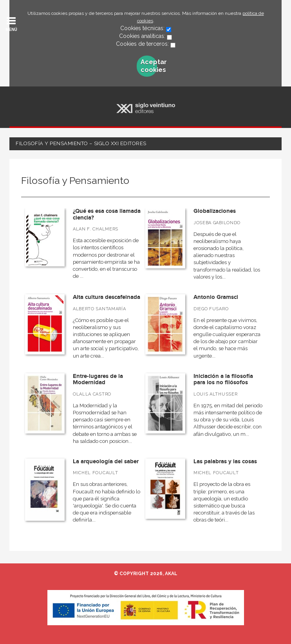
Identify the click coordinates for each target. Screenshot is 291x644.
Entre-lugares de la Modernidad (98, 380)
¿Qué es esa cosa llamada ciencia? (107, 214)
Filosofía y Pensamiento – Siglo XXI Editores (81, 143)
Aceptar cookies (149, 66)
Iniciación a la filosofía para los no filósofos (223, 380)
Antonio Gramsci (216, 297)
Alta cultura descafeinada (107, 297)
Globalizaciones (215, 211)
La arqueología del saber (106, 461)
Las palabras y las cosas (225, 461)
